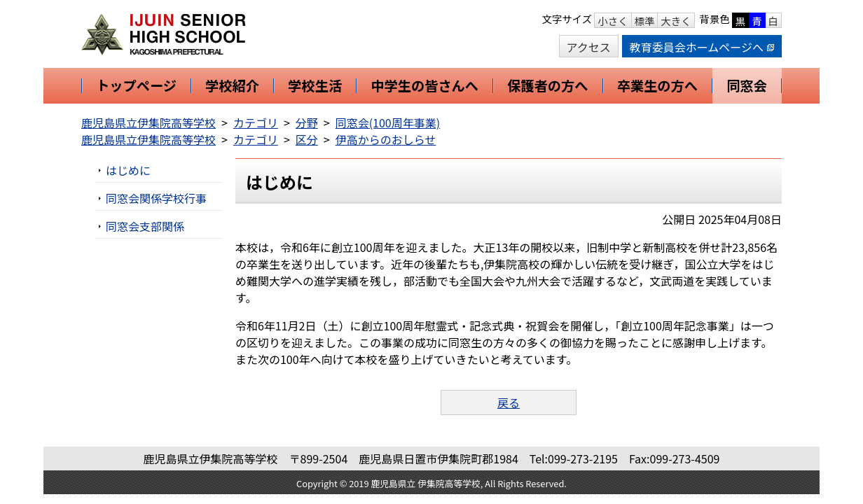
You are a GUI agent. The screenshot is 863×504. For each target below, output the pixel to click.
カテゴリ (256, 122)
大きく (676, 21)
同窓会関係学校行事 (156, 198)
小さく (613, 21)
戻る (509, 402)
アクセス (589, 47)
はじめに (128, 170)
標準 (645, 21)
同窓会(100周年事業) (388, 122)
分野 (307, 122)
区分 (307, 139)
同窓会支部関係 (145, 226)
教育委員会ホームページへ (702, 47)
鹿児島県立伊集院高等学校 (149, 122)
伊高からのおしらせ (386, 139)
